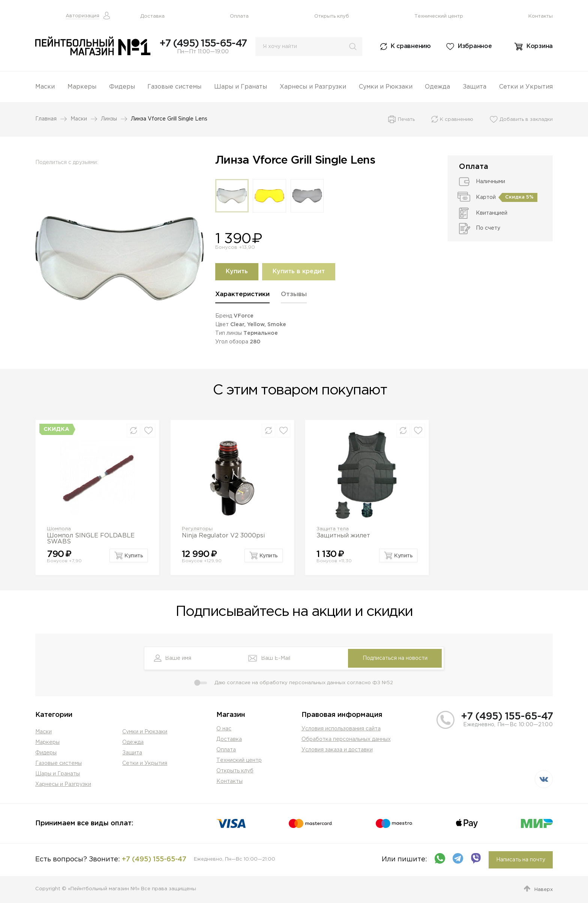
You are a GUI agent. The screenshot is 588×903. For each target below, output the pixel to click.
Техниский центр (239, 760)
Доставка (152, 16)
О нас (224, 729)
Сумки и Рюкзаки (386, 87)
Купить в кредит (299, 272)
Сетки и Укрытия (526, 87)
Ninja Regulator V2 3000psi (223, 536)
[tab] (242, 297)
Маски (45, 87)
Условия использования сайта (341, 729)
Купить (237, 272)
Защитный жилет (343, 536)
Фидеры (122, 87)
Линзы (109, 119)
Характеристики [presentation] (242, 294)
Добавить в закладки (526, 120)
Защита (475, 87)
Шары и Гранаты (241, 87)
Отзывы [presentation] (294, 294)
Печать (406, 120)
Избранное (475, 46)
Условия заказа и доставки (337, 750)
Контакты (541, 16)
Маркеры (82, 87)
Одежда (437, 87)
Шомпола (59, 529)
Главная (46, 119)
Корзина (540, 46)
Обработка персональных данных (346, 739)
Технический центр (439, 16)
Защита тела (333, 529)
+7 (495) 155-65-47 (203, 44)
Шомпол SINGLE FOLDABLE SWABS (91, 539)
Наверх (544, 890)
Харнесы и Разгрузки (313, 87)
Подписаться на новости (395, 658)
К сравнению (411, 46)
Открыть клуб (332, 16)
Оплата (239, 16)
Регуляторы (197, 529)
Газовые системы (174, 87)
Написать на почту (521, 860)
